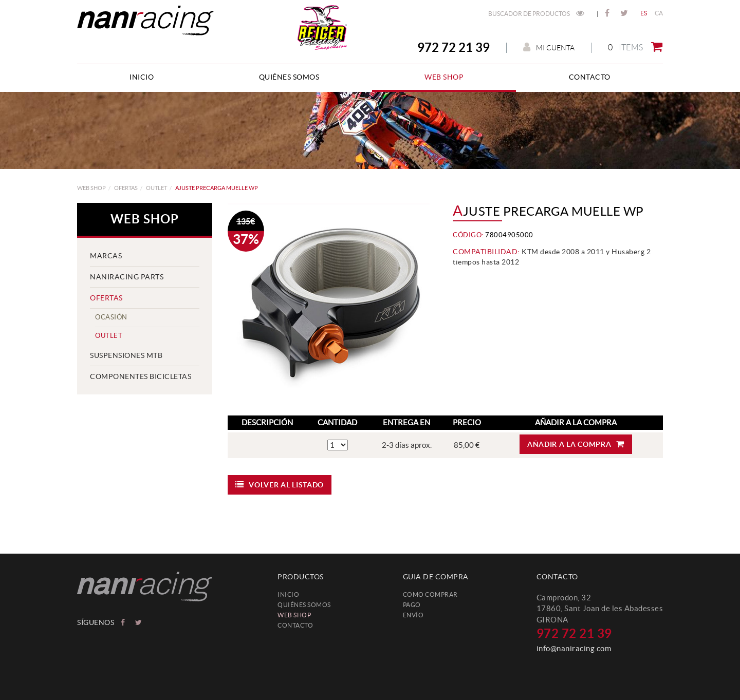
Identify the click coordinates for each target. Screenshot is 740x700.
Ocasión (111, 317)
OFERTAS (126, 188)
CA (659, 13)
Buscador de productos (536, 14)
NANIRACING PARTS (127, 277)
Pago (412, 605)
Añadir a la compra (576, 444)
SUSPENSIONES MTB (126, 355)
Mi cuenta (549, 48)
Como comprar (430, 594)
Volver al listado (280, 485)
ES (644, 13)
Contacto (295, 625)
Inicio (288, 594)
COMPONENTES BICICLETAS (141, 376)
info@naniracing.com (574, 648)
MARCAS (106, 256)
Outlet (156, 188)
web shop (91, 188)
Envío (413, 615)
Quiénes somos (304, 605)
